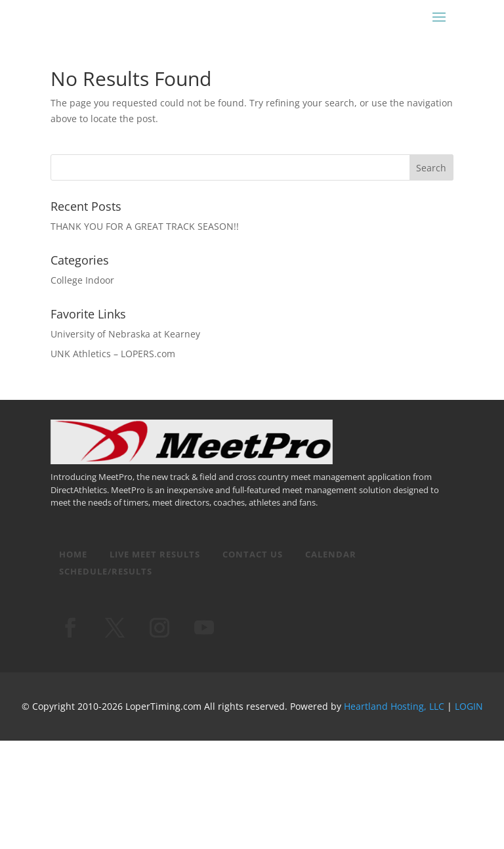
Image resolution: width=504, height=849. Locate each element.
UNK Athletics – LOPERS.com (113, 354)
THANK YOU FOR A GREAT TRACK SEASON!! (145, 226)
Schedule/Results (106, 571)
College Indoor (82, 280)
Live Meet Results (155, 554)
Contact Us (253, 554)
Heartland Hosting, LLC (394, 706)
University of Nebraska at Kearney (125, 334)
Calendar (331, 554)
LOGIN (469, 706)
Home (73, 554)
